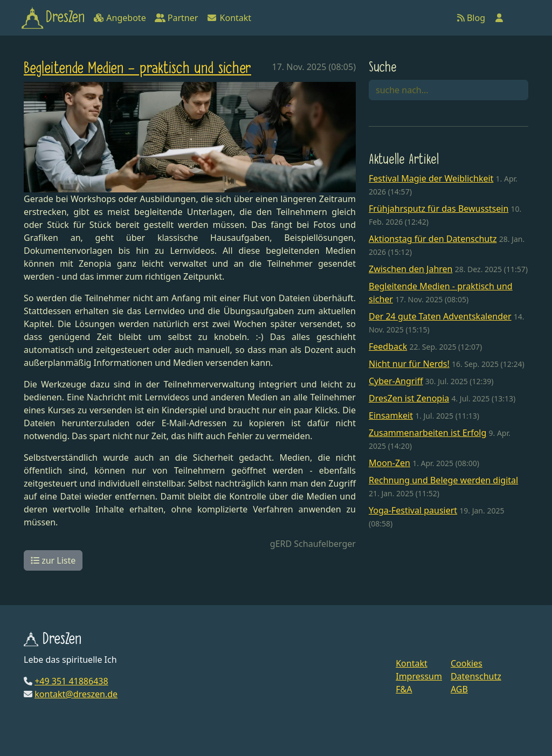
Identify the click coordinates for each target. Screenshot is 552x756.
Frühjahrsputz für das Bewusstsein (439, 209)
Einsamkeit (391, 415)
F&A (404, 689)
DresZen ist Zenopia (409, 398)
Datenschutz (476, 676)
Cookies (467, 663)
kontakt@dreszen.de (76, 694)
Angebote (119, 18)
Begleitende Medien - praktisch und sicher (137, 69)
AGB (459, 689)
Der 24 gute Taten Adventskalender (440, 316)
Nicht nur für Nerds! (409, 364)
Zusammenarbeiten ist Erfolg (427, 433)
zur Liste (53, 560)
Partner (177, 18)
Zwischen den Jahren (411, 269)
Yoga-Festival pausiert (413, 510)
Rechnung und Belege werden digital (443, 480)
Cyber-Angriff (396, 381)
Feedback (388, 346)
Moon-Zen (389, 463)
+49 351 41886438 (71, 681)
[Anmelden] (499, 18)
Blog (471, 18)
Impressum (419, 676)
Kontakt (229, 18)
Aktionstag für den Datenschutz (433, 239)
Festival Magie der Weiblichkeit (431, 178)
